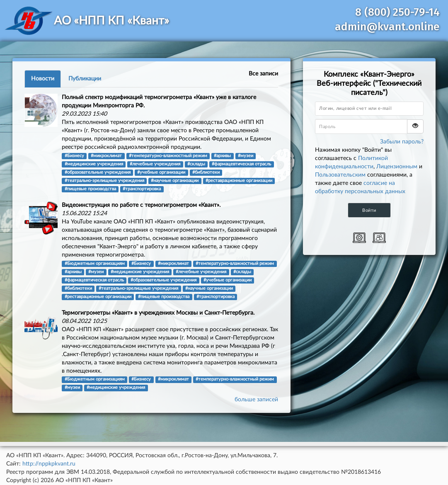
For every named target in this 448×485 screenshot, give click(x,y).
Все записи (263, 74)
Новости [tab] (43, 79)
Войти (369, 210)
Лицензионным (397, 167)
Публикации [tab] (85, 79)
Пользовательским (340, 175)
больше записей (256, 400)
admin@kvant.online (387, 27)
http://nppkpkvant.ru (49, 464)
